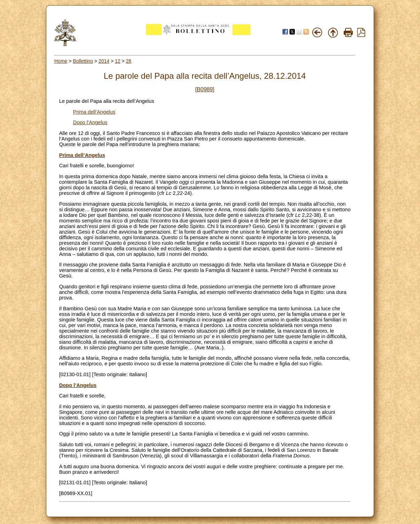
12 (118, 61)
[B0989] (205, 89)
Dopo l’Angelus (90, 122)
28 (129, 61)
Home (61, 61)
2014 (104, 61)
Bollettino (83, 61)
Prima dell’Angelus (94, 112)
